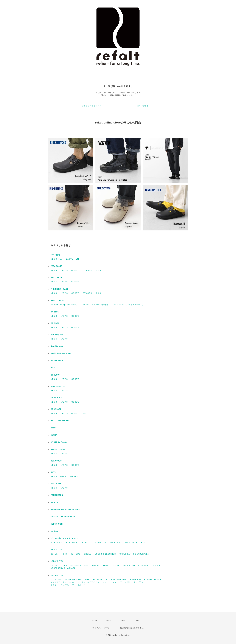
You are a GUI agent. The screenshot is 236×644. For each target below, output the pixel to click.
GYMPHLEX (56, 398)
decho (54, 428)
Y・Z (143, 543)
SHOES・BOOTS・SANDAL (136, 565)
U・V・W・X (131, 543)
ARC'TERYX (56, 278)
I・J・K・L (86, 543)
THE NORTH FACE (60, 289)
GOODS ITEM (57, 575)
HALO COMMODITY (60, 421)
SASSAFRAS (57, 361)
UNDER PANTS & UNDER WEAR (135, 554)
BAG (87, 580)
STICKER (88, 270)
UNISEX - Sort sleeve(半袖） (95, 305)
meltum (54, 531)
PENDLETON (57, 495)
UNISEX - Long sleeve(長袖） (64, 305)
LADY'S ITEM (72, 259)
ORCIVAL (55, 323)
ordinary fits (57, 335)
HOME (95, 621)
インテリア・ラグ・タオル (62, 582)
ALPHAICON (57, 524)
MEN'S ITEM (57, 259)
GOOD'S (75, 270)
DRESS (96, 565)
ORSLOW (55, 375)
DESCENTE (56, 484)
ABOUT (109, 621)
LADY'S (64, 270)
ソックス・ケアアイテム (88, 582)
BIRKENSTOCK (58, 386)
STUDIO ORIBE (58, 449)
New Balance (57, 346)
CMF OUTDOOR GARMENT (64, 517)
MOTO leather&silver (61, 353)
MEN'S (54, 270)
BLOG (124, 621)
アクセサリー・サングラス (132, 582)
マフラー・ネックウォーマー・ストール (68, 585)
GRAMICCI (56, 409)
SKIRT (116, 565)
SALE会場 (55, 255)
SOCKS (156, 565)
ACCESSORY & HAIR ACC (63, 568)
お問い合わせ (142, 106)
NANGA (54, 502)
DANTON (55, 312)
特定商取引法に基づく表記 (132, 628)
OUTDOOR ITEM (73, 580)
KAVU (53, 472)
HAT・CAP (98, 580)
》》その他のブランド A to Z (64, 538)
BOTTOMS (75, 554)
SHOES (88, 554)
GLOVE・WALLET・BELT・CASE (145, 580)
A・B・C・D (56, 543)
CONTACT (140, 621)
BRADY (54, 368)
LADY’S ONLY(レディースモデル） (128, 305)
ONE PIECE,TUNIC (79, 565)
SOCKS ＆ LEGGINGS (105, 554)
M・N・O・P (101, 543)
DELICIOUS (56, 461)
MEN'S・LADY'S (58, 477)
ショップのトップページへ (94, 106)
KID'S (98, 270)
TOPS (64, 554)
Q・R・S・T (116, 543)
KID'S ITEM (56, 580)
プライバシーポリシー (102, 628)
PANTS (106, 565)
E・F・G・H (71, 543)
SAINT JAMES (57, 300)
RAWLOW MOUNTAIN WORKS (65, 510)
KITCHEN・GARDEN (116, 580)
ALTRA (54, 435)
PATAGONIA (56, 266)
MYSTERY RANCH (59, 442)
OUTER (54, 554)
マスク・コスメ (110, 582)
